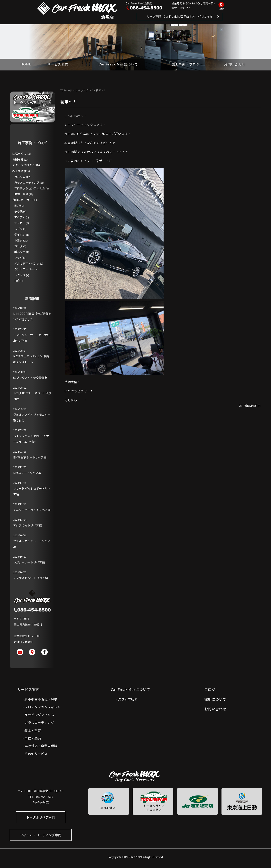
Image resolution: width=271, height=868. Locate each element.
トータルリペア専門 (41, 817)
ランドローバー (24, 269)
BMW (18, 206)
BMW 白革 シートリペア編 (30, 457)
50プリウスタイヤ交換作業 (30, 378)
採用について (215, 699)
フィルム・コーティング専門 (41, 835)
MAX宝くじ (19, 154)
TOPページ (66, 90)
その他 (18, 211)
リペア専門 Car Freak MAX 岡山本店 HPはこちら (180, 16)
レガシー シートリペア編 (29, 562)
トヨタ (18, 240)
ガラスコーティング (27, 182)
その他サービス (36, 754)
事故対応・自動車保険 (41, 746)
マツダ (18, 258)
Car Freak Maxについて (118, 64)
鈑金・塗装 (33, 730)
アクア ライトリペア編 (27, 525)
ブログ (210, 689)
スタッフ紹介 (128, 699)
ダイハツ (20, 234)
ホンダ (18, 246)
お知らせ (18, 159)
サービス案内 (58, 64)
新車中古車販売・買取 (41, 699)
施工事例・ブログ (186, 64)
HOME (26, 64)
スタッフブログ (84, 90)
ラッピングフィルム (39, 715)
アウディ (20, 217)
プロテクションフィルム (30, 188)
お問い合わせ (235, 64)
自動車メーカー (22, 200)
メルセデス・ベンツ (27, 263)
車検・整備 (21, 194)
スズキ (18, 229)
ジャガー (20, 223)
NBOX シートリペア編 (27, 473)
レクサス (20, 275)
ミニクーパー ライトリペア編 (32, 510)
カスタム (20, 177)
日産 (17, 281)
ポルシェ (20, 252)
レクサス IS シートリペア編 (30, 578)
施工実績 (18, 171)
